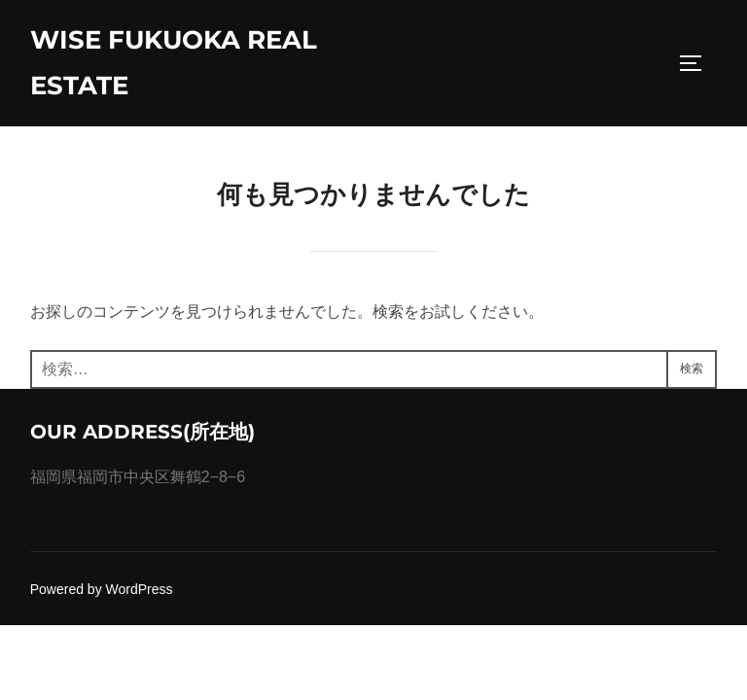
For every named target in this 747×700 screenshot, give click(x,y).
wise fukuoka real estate (174, 63)
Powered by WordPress (102, 589)
